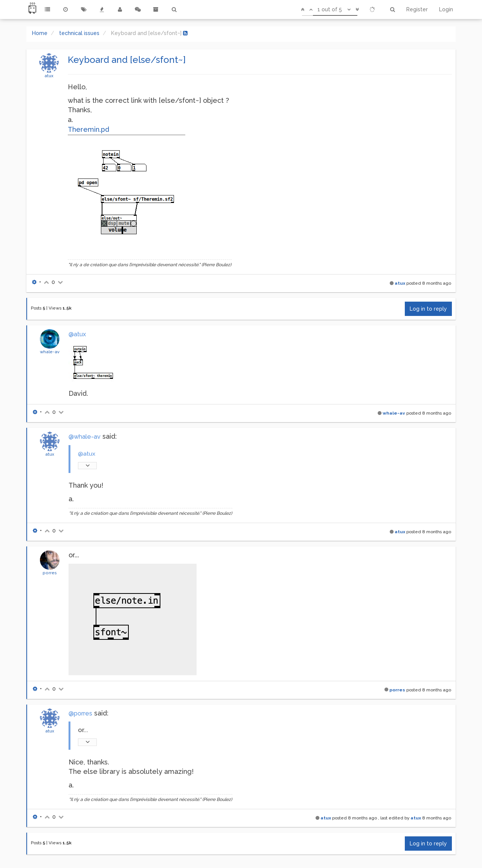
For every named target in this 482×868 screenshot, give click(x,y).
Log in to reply (428, 309)
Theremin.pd (88, 129)
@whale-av (85, 437)
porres (50, 573)
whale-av (50, 352)
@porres (80, 713)
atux (49, 76)
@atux (77, 334)
